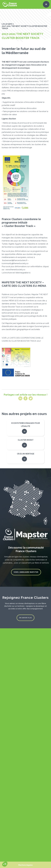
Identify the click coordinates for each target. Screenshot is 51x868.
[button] (46, 4)
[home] (9, 4)
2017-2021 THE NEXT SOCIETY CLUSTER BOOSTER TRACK (24, 27)
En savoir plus (25, 617)
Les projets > (8, 24)
